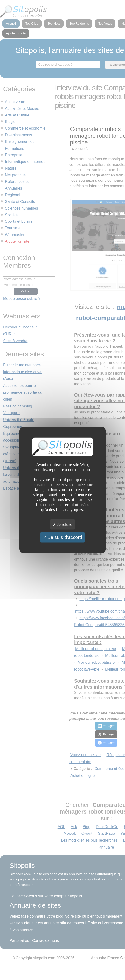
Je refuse (62, 525)
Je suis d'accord (62, 537)
